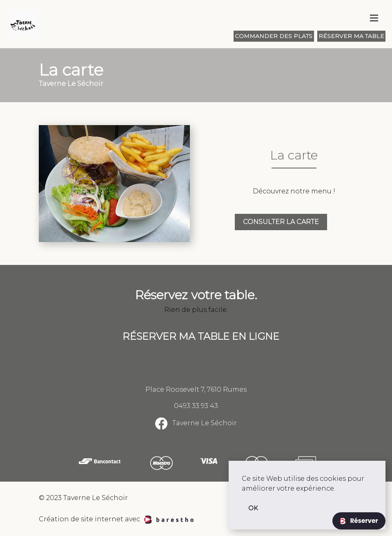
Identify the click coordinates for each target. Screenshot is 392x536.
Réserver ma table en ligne (201, 336)
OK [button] (253, 508)
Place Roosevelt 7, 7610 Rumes (196, 389)
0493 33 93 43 (196, 406)
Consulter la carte (281, 222)
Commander (274, 36)
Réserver (363, 521)
